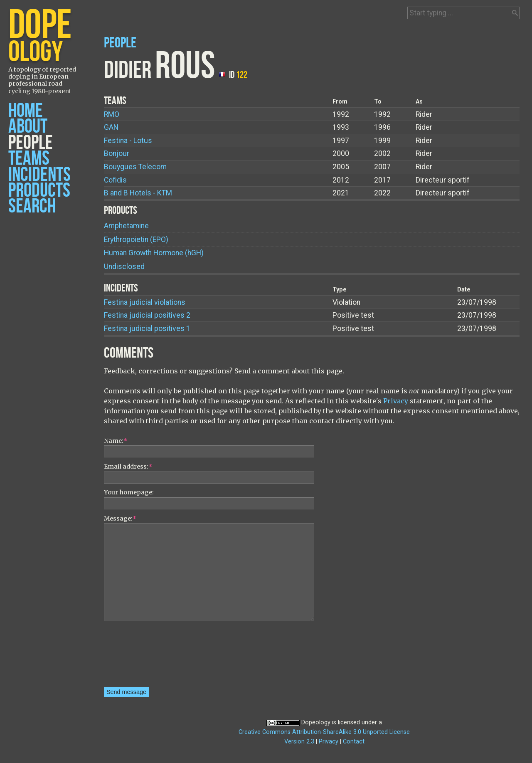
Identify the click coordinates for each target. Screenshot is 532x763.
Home (26, 111)
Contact (354, 742)
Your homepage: (129, 492)
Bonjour (117, 153)
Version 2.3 (299, 742)
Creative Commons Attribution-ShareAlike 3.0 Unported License (324, 732)
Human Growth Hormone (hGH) (154, 253)
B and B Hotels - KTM (138, 193)
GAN (111, 127)
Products (39, 191)
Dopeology (316, 722)
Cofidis (115, 180)
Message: (120, 519)
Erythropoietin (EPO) (136, 240)
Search (32, 206)
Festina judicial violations (145, 302)
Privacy (396, 401)
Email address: (128, 467)
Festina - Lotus (128, 141)
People (31, 143)
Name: (116, 441)
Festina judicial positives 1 (147, 328)
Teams (29, 159)
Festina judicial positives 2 (147, 315)
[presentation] (138, 657)
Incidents (39, 175)
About (28, 127)
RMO (112, 114)
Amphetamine (126, 226)
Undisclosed (124, 267)
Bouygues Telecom (135, 167)
